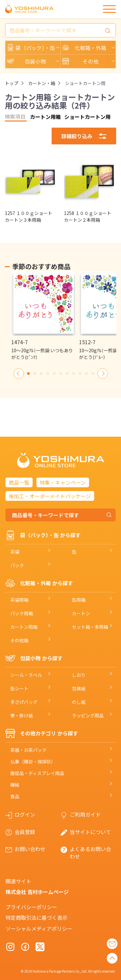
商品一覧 (19, 482)
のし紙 (79, 702)
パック (17, 565)
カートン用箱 (24, 627)
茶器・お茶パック (28, 750)
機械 (15, 785)
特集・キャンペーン (63, 482)
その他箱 (19, 640)
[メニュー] (109, 9)
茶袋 (15, 552)
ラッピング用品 (88, 715)
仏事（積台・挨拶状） (33, 762)
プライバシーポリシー (31, 907)
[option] (44, 316)
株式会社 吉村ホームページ (37, 892)
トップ (12, 83)
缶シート (19, 688)
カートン (81, 613)
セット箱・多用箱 (90, 627)
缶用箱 (79, 600)
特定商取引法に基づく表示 (36, 917)
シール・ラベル (26, 675)
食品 (15, 796)
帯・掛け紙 (22, 715)
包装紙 (79, 688)
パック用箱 (22, 613)
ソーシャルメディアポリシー (39, 928)
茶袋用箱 (19, 600)
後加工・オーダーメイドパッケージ (50, 496)
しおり (79, 675)
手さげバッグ (24, 702)
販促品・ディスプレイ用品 (37, 773)
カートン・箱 (42, 83)
